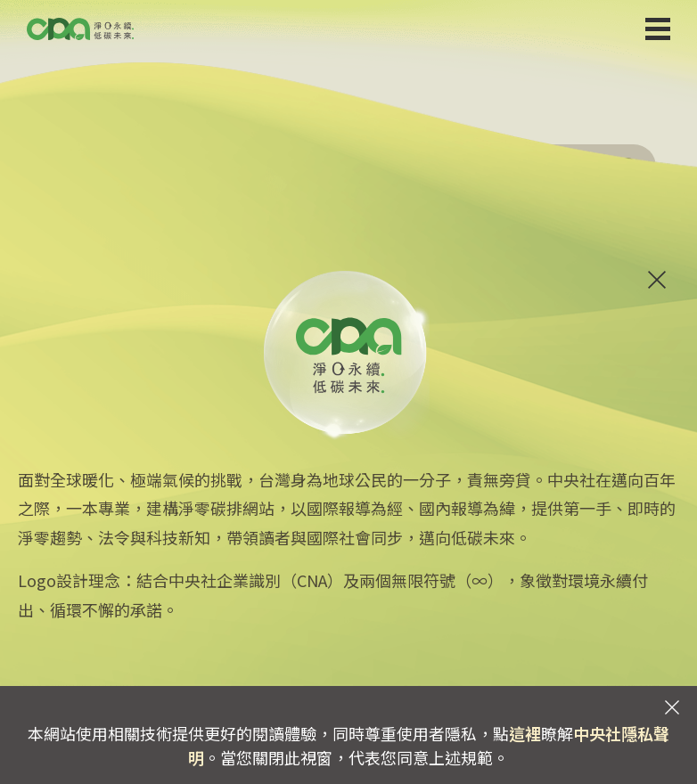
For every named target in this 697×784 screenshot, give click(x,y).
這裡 (525, 733)
